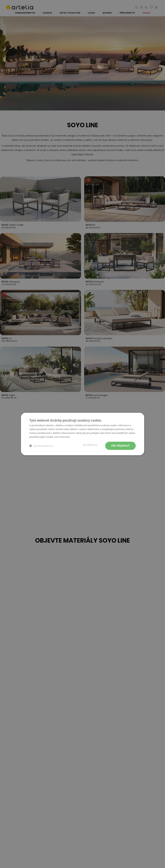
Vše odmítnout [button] (90, 445)
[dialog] (82, 434)
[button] (41, 446)
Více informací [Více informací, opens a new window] (62, 437)
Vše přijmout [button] (120, 446)
